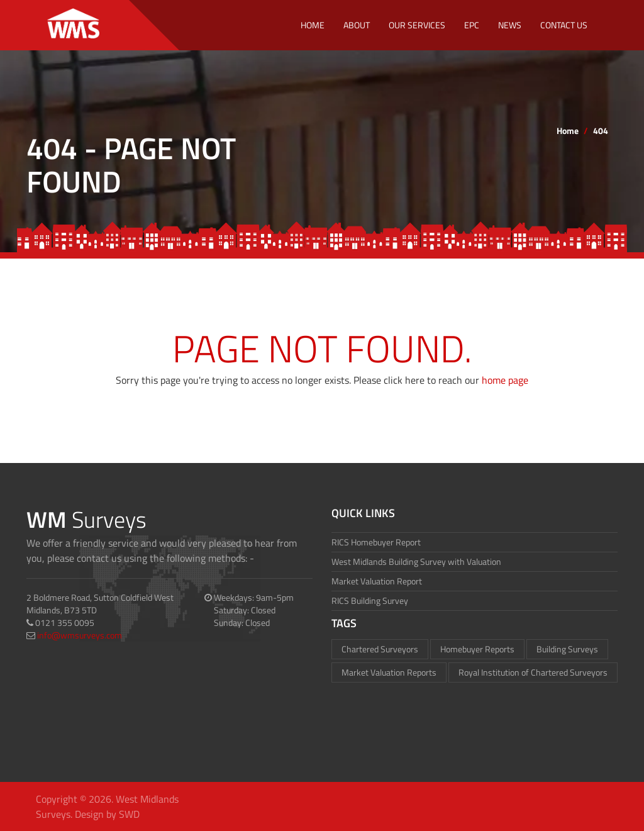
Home (313, 25)
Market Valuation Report (377, 581)
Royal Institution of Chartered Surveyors (533, 672)
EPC (472, 25)
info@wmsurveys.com (80, 635)
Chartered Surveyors (380, 649)
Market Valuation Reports (389, 672)
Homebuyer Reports (477, 649)
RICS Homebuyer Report (376, 542)
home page (505, 380)
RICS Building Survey (370, 600)
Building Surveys (567, 649)
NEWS (510, 25)
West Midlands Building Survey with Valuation (416, 561)
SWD (129, 814)
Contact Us (564, 25)
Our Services (417, 25)
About (357, 25)
